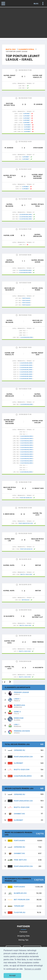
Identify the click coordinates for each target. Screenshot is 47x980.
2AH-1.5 (20, 125)
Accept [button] (12, 975)
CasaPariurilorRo (26, 215)
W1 (16, 523)
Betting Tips (23, 940)
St (34, 83)
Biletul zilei (11, 49)
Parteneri (23, 932)
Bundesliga (19, 705)
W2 (23, 86)
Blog (36, 4)
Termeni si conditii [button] (33, 969)
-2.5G (20, 114)
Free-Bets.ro (20, 860)
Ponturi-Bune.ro (26, 498)
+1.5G (17, 549)
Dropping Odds (24, 936)
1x (18, 625)
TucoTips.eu (20, 912)
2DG (17, 498)
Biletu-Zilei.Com (26, 574)
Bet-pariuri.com (22, 900)
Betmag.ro (26, 600)
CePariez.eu (20, 750)
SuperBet (27, 114)
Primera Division (22, 731)
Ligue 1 (17, 699)
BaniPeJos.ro (20, 893)
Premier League (21, 692)
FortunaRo (26, 298)
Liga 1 (16, 724)
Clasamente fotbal (26, 49)
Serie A (17, 712)
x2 (24, 432)
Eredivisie (19, 718)
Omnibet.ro (19, 814)
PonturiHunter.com (26, 523)
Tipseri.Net (19, 906)
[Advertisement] (23, 23)
